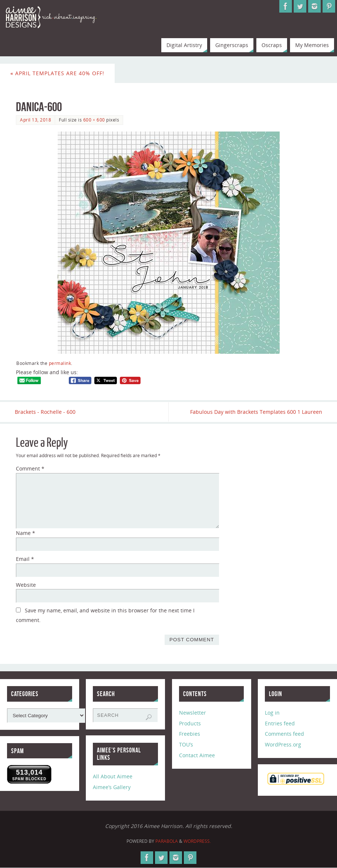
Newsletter (193, 713)
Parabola (167, 841)
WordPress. (197, 841)
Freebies (190, 734)
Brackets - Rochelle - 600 (46, 412)
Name (26, 533)
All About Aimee (113, 777)
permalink (60, 363)
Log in (272, 713)
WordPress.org (283, 744)
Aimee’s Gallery (112, 787)
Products (190, 723)
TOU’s (186, 744)
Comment (30, 469)
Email (25, 559)
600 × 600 (94, 120)
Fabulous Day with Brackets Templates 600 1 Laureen (255, 412)
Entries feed (280, 723)
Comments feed (284, 734)
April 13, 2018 (36, 120)
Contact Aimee (197, 755)
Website (26, 585)
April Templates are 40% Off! (57, 73)
